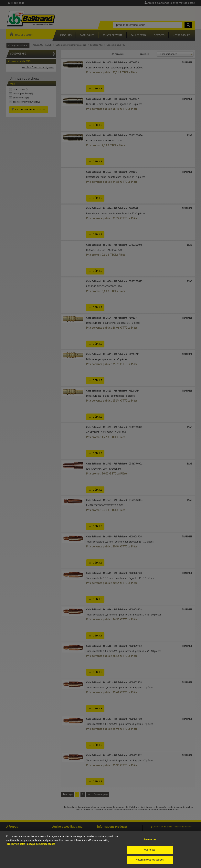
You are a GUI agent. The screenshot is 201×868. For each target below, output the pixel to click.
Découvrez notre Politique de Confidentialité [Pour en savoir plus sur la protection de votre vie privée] (31, 848)
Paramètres (150, 843)
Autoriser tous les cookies (150, 864)
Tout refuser (150, 854)
